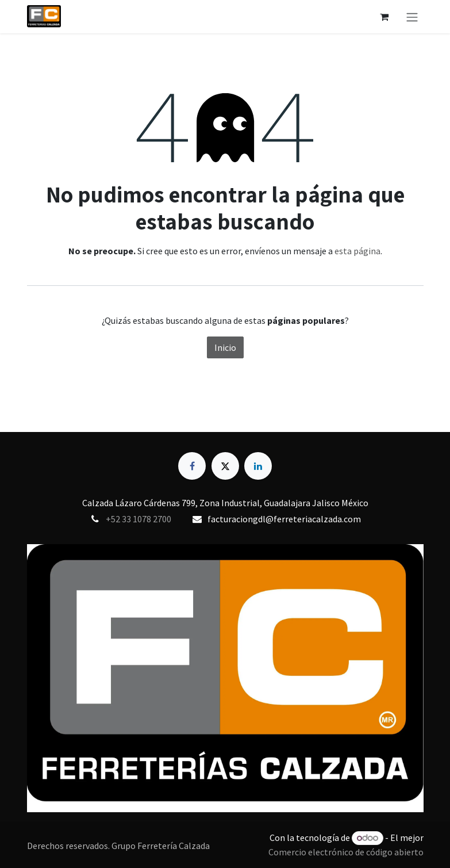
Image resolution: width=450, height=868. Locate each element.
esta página (357, 251)
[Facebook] (192, 466)
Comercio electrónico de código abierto (346, 852)
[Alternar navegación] (412, 17)
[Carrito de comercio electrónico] (384, 17)
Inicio (225, 347)
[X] (225, 466)
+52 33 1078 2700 (139, 519)
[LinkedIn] (258, 466)
